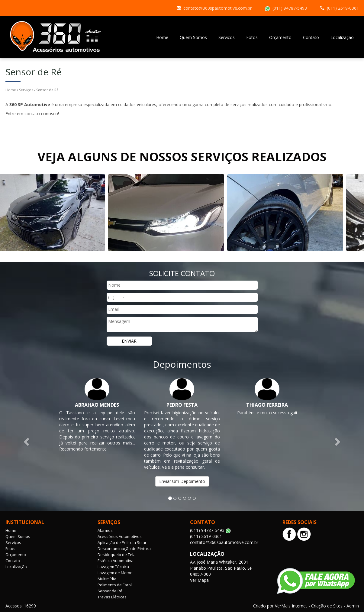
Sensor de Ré (110, 591)
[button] (27, 442)
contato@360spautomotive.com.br (217, 8)
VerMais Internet (291, 606)
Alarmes (105, 530)
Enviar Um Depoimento (182, 481)
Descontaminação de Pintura (124, 549)
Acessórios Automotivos (120, 536)
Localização (342, 37)
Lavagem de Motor (115, 573)
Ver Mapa (199, 580)
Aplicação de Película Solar (122, 542)
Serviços (227, 37)
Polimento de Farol (115, 585)
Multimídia (107, 579)
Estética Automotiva (116, 561)
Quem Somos (193, 37)
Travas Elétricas (112, 597)
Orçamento (280, 37)
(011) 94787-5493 (290, 8)
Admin (353, 606)
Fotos (252, 37)
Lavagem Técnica (113, 567)
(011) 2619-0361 (343, 8)
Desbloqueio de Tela (117, 555)
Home (162, 37)
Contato (311, 37)
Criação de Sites (327, 606)
